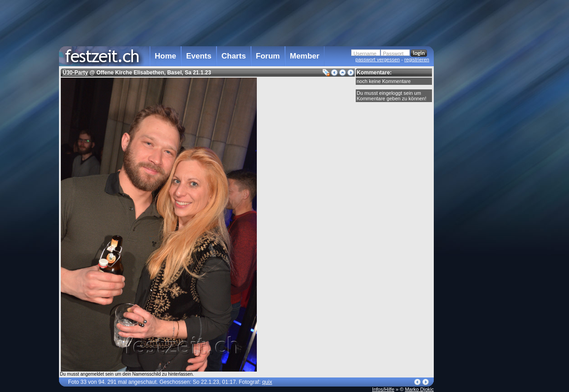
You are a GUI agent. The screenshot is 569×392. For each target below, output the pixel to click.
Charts (234, 56)
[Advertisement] (474, 183)
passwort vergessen (378, 59)
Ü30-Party (75, 73)
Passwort (393, 54)
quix (267, 382)
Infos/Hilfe (383, 389)
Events (199, 56)
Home (165, 56)
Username (365, 54)
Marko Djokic (419, 389)
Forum (268, 56)
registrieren (417, 59)
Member (305, 56)
